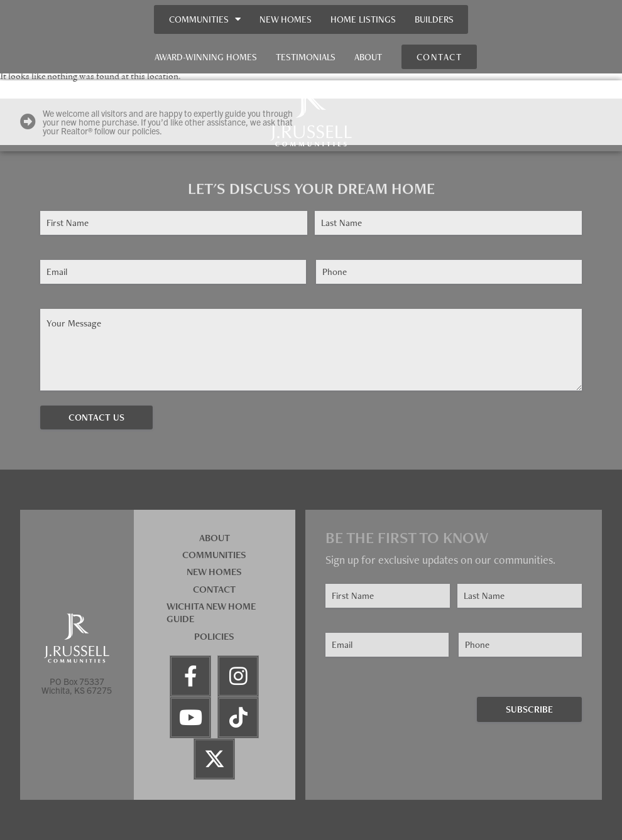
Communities (205, 19)
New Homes (286, 19)
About (368, 57)
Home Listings (363, 19)
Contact (214, 589)
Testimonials (306, 57)
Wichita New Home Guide (211, 613)
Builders (434, 19)
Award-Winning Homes (206, 57)
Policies (214, 636)
